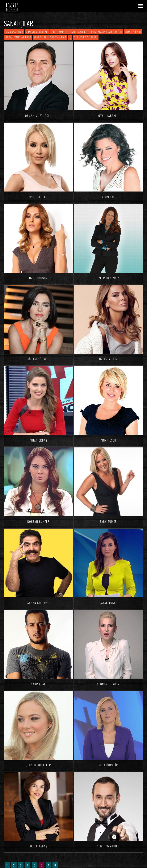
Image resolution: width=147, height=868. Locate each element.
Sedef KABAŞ (38, 846)
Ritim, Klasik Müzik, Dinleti (106, 32)
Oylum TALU (108, 197)
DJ (70, 37)
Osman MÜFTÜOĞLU (39, 115)
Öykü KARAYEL (108, 115)
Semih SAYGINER (108, 846)
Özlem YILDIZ (108, 359)
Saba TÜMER (108, 521)
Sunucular (40, 37)
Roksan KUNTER (38, 521)
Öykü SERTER (38, 197)
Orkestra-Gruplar (37, 32)
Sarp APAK (38, 684)
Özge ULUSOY (38, 278)
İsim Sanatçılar (14, 32)
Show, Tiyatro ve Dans (18, 37)
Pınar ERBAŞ (38, 440)
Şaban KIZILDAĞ (39, 603)
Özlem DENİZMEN (108, 278)
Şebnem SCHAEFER (38, 765)
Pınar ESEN (108, 440)
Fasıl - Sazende (79, 32)
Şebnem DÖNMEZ (108, 684)
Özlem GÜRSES (39, 359)
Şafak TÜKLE (108, 603)
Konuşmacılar (58, 37)
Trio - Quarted (59, 32)
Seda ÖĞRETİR (108, 765)
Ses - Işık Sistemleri (86, 37)
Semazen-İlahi (133, 32)
